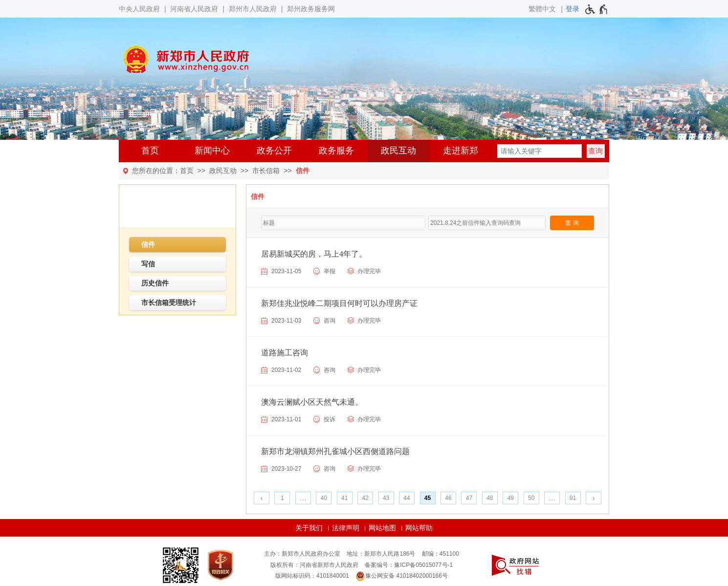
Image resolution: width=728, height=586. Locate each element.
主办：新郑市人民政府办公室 (302, 554)
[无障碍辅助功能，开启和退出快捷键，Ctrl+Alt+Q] (597, 9)
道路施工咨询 (285, 353)
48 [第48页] (490, 498)
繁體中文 (542, 9)
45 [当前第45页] (428, 498)
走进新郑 (461, 151)
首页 (150, 151)
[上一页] (262, 498)
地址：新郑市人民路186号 (381, 554)
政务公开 (274, 151)
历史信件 (155, 283)
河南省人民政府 (194, 9)
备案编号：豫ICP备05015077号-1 (409, 565)
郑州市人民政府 (253, 9)
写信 (148, 264)
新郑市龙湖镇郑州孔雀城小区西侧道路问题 (335, 451)
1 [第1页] (282, 498)
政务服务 (336, 151)
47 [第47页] (469, 498)
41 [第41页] (344, 498)
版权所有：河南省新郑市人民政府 (314, 565)
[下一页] (594, 498)
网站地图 (382, 528)
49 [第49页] (511, 498)
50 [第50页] (531, 498)
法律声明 (346, 528)
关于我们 (309, 528)
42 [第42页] (365, 498)
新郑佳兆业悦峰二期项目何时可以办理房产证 (339, 303)
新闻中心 (212, 151)
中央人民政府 (139, 9)
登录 (573, 9)
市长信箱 (266, 171)
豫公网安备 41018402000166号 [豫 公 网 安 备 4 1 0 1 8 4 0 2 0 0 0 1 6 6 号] (402, 576)
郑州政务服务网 (311, 9)
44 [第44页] (407, 498)
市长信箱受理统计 (169, 303)
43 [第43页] (386, 498)
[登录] (573, 9)
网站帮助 (419, 528)
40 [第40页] (324, 498)
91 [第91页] (573, 498)
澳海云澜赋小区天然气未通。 (312, 402)
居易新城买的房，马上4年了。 (314, 254)
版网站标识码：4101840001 (312, 576)
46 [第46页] (448, 498)
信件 (303, 171)
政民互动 (398, 151)
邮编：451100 (441, 554)
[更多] (552, 498)
